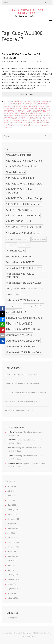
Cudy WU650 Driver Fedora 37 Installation (20, 410)
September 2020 (13, 556)
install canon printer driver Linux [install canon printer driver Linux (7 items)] (14, 306)
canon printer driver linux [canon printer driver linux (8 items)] (39, 239)
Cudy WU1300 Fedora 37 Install (21, 105)
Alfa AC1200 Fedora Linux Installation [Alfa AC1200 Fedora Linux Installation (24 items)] (20, 191)
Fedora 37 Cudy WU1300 (30, 112)
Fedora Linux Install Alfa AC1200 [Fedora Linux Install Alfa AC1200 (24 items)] (24, 283)
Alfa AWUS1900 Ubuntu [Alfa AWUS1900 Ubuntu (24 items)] (19, 221)
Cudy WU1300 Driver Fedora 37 (42, 101)
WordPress (32, 636)
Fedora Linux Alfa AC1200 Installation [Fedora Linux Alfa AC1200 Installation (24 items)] (20, 275)
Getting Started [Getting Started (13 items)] (12, 288)
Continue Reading (27, 94)
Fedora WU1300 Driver (21, 117)
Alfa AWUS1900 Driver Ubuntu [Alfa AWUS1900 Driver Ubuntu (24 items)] (23, 215)
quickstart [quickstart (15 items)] (21, 312)
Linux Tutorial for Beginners (27, 12)
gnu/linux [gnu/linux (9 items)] (24, 289)
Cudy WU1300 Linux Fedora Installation (35, 110)
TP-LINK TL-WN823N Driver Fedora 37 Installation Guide (26, 393)
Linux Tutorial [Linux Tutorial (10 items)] (10, 312)
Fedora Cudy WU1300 (36, 115)
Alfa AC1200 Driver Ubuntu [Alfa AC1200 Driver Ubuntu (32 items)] (23, 166)
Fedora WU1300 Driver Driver (38, 117)
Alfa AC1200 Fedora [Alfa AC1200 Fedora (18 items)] (15, 172)
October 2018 (12, 593)
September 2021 (13, 528)
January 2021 (12, 538)
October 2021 (12, 524)
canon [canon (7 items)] (39, 233)
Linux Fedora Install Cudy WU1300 (28, 120)
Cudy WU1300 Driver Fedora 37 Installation (21, 56)
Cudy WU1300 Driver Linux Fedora (15, 103)
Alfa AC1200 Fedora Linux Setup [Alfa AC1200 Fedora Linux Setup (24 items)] (24, 198)
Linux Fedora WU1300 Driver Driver (25, 122)
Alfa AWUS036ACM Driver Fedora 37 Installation (23, 401)
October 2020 (12, 551)
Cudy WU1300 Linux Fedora (37, 108)
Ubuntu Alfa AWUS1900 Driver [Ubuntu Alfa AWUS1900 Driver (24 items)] (23, 341)
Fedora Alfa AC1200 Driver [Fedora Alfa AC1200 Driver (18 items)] (19, 256)
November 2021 (13, 519)
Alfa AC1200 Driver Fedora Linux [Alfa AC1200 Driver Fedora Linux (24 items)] (24, 161)
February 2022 (13, 510)
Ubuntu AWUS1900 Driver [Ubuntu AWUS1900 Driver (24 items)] (21, 346)
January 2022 (12, 514)
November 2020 (13, 547)
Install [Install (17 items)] (19, 294)
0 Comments (37, 62)
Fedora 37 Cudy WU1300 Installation (25, 114)
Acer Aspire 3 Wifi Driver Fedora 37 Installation (22, 375)
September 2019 (13, 589)
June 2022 (11, 496)
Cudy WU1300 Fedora (33, 103)
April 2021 (11, 533)
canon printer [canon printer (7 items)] (27, 239)
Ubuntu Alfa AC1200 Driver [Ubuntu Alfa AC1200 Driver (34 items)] (23, 329)
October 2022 (12, 486)
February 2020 (13, 575)
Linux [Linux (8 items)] (42, 306)
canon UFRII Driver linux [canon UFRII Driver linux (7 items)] (24, 245)
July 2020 (11, 561)
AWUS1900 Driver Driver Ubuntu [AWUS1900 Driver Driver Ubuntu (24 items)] (24, 227)
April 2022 (11, 500)
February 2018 (13, 598)
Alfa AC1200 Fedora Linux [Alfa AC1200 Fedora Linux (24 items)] (20, 178)
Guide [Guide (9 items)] (41, 289)
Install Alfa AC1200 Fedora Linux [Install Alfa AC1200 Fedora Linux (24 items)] (24, 300)
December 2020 (13, 542)
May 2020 (11, 570)
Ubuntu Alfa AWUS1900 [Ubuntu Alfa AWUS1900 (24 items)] (19, 335)
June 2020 (11, 565)
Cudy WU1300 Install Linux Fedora (17, 108)
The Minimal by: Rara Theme (43, 633)
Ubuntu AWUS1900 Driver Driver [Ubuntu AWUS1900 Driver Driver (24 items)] (24, 352)
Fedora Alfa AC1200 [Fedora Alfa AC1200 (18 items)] (15, 251)
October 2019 (12, 584)
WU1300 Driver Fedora (16, 126)
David (25, 62)
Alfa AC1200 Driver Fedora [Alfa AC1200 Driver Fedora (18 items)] (19, 155)
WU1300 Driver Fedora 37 (32, 126)
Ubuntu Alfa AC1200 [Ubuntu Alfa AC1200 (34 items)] (19, 323)
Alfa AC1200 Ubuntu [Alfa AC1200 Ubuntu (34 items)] (19, 210)
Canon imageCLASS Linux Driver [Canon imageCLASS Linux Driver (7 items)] (14, 239)
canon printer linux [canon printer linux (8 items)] (11, 245)
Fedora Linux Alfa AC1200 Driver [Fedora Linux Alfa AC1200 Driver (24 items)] (24, 268)
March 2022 (12, 505)
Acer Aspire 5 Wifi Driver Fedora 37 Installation (22, 384)
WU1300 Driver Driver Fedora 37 (19, 124)
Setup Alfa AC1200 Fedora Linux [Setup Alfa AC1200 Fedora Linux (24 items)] (24, 318)
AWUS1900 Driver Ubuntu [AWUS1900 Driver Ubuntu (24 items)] (21, 233)
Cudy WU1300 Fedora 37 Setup (22, 107)
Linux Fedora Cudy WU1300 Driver (29, 119)
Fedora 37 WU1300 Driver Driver (19, 115)
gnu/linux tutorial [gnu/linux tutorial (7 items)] (33, 289)
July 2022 (11, 491)
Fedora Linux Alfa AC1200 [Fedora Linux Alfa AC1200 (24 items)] (20, 262)
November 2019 (13, 579)
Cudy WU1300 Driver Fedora (22, 101)
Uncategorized (13, 618)
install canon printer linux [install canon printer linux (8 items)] (31, 306)
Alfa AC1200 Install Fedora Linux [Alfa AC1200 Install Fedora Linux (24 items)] (24, 204)
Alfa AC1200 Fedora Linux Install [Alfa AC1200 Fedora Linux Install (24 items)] (24, 184)
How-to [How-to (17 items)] (10, 294)
